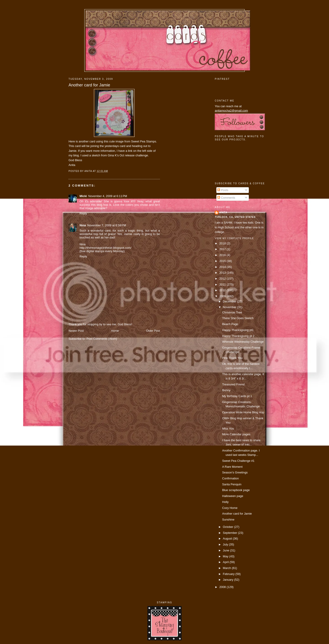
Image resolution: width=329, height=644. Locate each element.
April (226, 562)
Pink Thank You (232, 358)
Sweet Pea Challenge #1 (238, 461)
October (228, 527)
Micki (83, 196)
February (229, 574)
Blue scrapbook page (236, 490)
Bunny (226, 390)
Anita (223, 212)
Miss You (228, 429)
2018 (223, 243)
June (226, 550)
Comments (226, 198)
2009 (223, 296)
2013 (223, 273)
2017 (223, 249)
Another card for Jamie (89, 85)
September (230, 533)
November (230, 307)
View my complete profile (234, 238)
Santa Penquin (232, 484)
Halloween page (233, 496)
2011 (223, 285)
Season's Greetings (235, 472)
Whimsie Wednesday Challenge (243, 342)
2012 (223, 279)
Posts (223, 190)
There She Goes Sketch (238, 318)
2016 (223, 255)
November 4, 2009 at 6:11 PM (108, 196)
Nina (83, 225)
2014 (223, 267)
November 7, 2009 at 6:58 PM (107, 225)
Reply (83, 213)
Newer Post (76, 331)
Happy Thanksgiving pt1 (238, 330)
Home (115, 331)
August (228, 538)
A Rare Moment (232, 467)
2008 (223, 587)
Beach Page (230, 324)
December (230, 301)
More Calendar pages (236, 434)
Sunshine (228, 520)
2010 (223, 290)
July (226, 544)
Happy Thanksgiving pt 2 (238, 336)
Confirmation (230, 478)
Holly (225, 502)
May (226, 556)
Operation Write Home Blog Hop (243, 412)
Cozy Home (230, 508)
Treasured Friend (233, 384)
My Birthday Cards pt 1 (237, 396)
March (227, 568)
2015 (223, 261)
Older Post (153, 331)
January (228, 580)
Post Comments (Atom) (102, 339)
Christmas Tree (232, 312)
